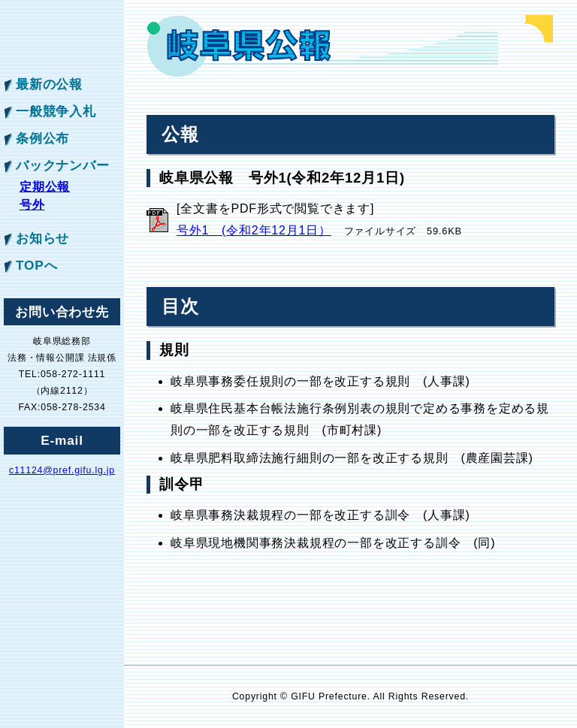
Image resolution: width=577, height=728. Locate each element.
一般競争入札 (56, 111)
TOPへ (36, 265)
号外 (32, 205)
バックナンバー (63, 165)
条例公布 (42, 138)
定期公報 (45, 187)
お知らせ (42, 238)
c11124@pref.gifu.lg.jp (62, 470)
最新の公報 (49, 84)
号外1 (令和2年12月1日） (254, 230)
